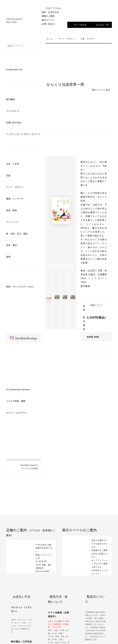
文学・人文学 (13, 164)
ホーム (50, 39)
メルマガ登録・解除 (16, 401)
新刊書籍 (10, 99)
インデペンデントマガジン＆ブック (23, 134)
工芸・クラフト (88, 39)
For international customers (18, 390)
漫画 (8, 257)
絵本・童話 (12, 245)
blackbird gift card (14, 70)
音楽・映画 (12, 210)
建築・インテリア (15, 199)
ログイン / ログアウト (17, 413)
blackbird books (23, 21)
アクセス (57, 8)
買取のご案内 (48, 16)
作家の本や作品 (14, 123)
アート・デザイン (15, 187)
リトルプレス (13, 111)
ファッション (13, 222)
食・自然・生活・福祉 (17, 234)
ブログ (49, 8)
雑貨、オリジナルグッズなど (20, 287)
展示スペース (48, 20)
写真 (8, 176)
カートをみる (91, 25)
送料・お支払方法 (50, 12)
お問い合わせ (48, 24)
